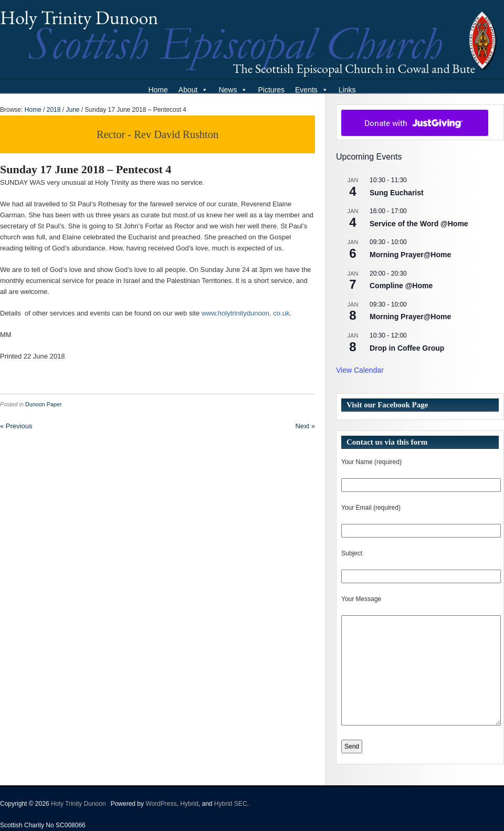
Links (347, 90)
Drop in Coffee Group (407, 348)
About (193, 90)
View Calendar (360, 370)
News (233, 90)
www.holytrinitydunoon (235, 313)
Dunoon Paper (44, 404)
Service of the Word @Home (419, 224)
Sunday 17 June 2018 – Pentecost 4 (86, 169)
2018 (54, 110)
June (72, 110)
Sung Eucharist (397, 193)
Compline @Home (401, 286)
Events (312, 90)
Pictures (271, 90)
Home (158, 90)
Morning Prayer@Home (410, 255)
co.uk (281, 313)
